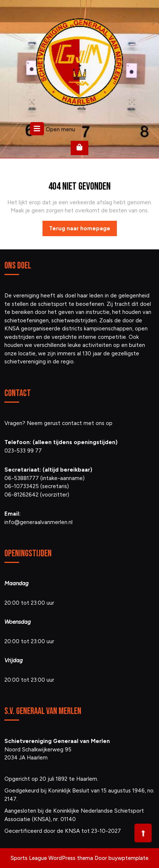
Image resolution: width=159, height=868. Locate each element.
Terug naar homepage (83, 230)
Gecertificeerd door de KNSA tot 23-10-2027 (63, 831)
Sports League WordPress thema (52, 858)
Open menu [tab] (53, 129)
